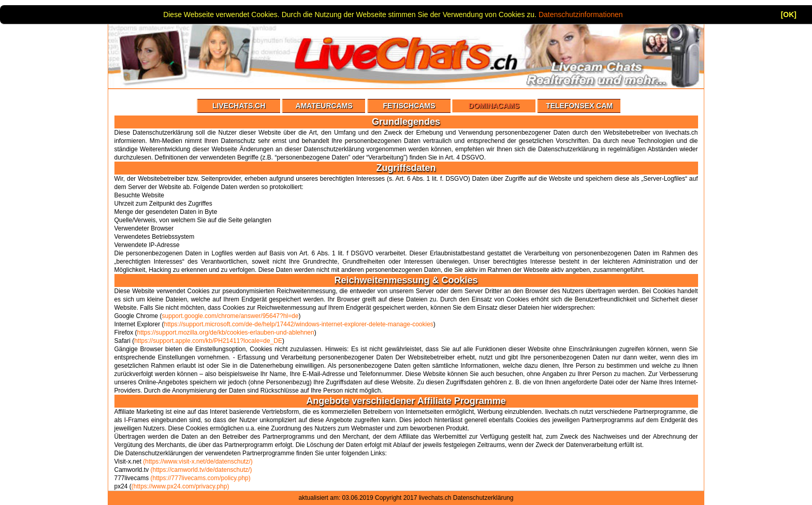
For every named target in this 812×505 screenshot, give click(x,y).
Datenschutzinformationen (581, 15)
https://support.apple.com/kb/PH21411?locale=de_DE (208, 341)
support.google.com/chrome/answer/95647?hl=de (230, 316)
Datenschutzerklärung (483, 498)
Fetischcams (409, 106)
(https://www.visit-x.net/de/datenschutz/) (198, 461)
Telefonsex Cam (579, 106)
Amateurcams (324, 106)
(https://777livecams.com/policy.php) (201, 478)
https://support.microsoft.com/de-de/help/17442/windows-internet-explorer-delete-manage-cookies (299, 324)
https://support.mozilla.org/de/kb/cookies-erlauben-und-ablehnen (226, 333)
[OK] (789, 15)
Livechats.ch (239, 106)
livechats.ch (435, 498)
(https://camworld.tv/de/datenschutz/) (201, 470)
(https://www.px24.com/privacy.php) (180, 486)
